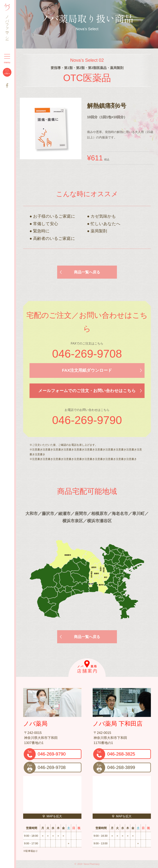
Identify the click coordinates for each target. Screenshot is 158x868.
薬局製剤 (99, 231)
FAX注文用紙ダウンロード (87, 370)
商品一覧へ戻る (87, 272)
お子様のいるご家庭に (54, 216)
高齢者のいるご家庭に (54, 238)
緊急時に (41, 231)
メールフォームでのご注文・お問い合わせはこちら (87, 391)
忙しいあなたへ (106, 224)
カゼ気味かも (103, 216)
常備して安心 (46, 224)
